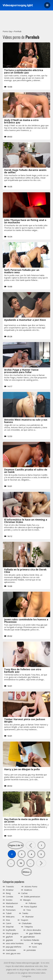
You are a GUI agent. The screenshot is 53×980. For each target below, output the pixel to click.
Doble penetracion (32, 897)
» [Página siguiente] (41, 863)
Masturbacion (12, 903)
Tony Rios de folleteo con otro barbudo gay (23, 671)
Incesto (9, 900)
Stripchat (10, 927)
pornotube (31, 950)
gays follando (35, 933)
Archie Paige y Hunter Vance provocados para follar (21, 371)
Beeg (8, 893)
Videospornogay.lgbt (18, 5)
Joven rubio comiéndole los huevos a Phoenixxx (26, 621)
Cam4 (8, 923)
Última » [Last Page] (27, 872)
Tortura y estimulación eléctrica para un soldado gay (24, 71)
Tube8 (9, 913)
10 (21, 863)
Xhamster (29, 917)
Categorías (26, 976)
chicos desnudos (34, 930)
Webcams (10, 917)
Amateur (10, 890)
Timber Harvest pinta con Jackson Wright (25, 720)
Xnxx (8, 920)
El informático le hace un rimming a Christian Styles (26, 521)
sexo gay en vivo (13, 954)
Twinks (25, 913)
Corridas (10, 897)
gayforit (9, 937)
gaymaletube (29, 937)
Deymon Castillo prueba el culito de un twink (26, 471)
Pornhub (18, 31)
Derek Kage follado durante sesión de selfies (25, 171)
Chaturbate (27, 923)
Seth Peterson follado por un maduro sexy (22, 271)
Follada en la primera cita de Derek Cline (25, 571)
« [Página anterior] (31, 845)
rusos (34, 947)
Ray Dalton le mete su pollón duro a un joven (26, 820)
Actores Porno (31, 887)
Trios (29, 910)
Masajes (27, 900)
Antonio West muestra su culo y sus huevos (26, 421)
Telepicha (29, 927)
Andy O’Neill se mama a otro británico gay (21, 121)
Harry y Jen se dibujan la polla (22, 769)
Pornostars (11, 910)
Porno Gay (7, 31)
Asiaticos (28, 890)
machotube (11, 950)
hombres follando (31, 940)
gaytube (9, 940)
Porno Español (30, 907)
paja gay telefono (14, 947)
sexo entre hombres (15, 943)
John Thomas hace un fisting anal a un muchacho (25, 221)
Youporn (24, 920)
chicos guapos (12, 933)
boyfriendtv (11, 930)
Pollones (32, 903)
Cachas (24, 893)
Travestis (10, 887)
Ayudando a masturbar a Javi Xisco (25, 320)
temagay (38, 943)
